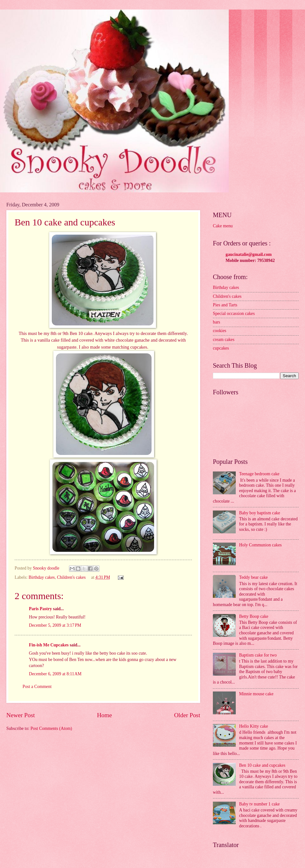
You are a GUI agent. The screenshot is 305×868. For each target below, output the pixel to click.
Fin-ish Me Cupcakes (49, 645)
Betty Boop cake (254, 616)
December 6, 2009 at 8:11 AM (55, 674)
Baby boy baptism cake (260, 513)
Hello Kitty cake (254, 726)
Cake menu (223, 226)
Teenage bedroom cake (259, 474)
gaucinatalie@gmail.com (249, 254)
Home (104, 715)
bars (217, 322)
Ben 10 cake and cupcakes (262, 765)
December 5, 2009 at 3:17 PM (55, 625)
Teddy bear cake (254, 577)
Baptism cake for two (258, 655)
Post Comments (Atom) (51, 728)
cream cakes (224, 340)
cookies (220, 331)
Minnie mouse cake (256, 694)
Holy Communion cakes (261, 545)
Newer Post (21, 715)
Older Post (187, 715)
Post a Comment (37, 687)
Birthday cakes (42, 577)
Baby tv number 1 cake (260, 804)
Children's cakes (71, 577)
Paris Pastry (40, 609)
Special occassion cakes (234, 314)
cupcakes (221, 348)
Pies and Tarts (225, 305)
